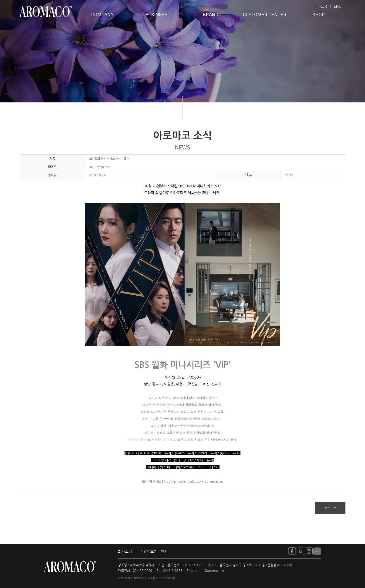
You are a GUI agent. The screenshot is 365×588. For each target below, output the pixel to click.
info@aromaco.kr (211, 571)
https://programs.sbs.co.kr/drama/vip (193, 481)
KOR (323, 6)
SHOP (319, 15)
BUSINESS (156, 15)
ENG (338, 6)
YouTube (292, 551)
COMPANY (102, 15)
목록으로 (330, 508)
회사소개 (125, 551)
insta (309, 551)
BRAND (211, 15)
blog (300, 551)
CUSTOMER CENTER (265, 15)
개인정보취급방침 (154, 551)
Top (317, 551)
